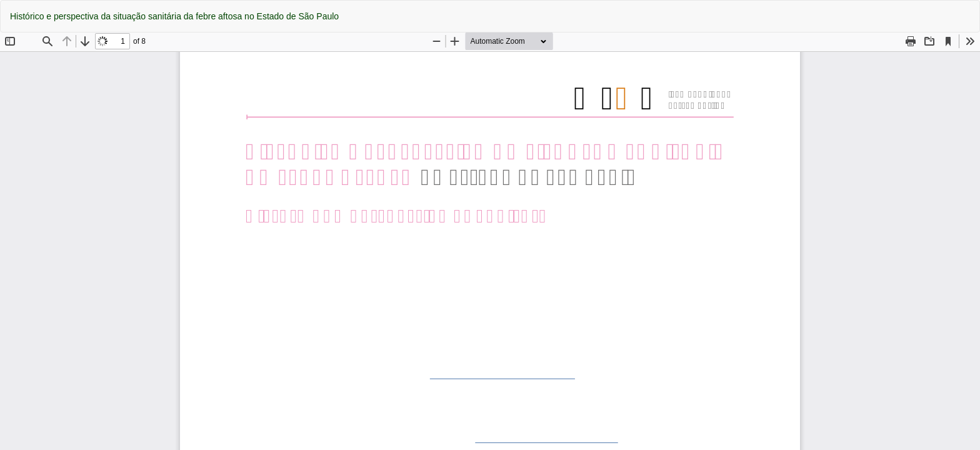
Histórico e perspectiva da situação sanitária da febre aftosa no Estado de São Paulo (174, 16)
